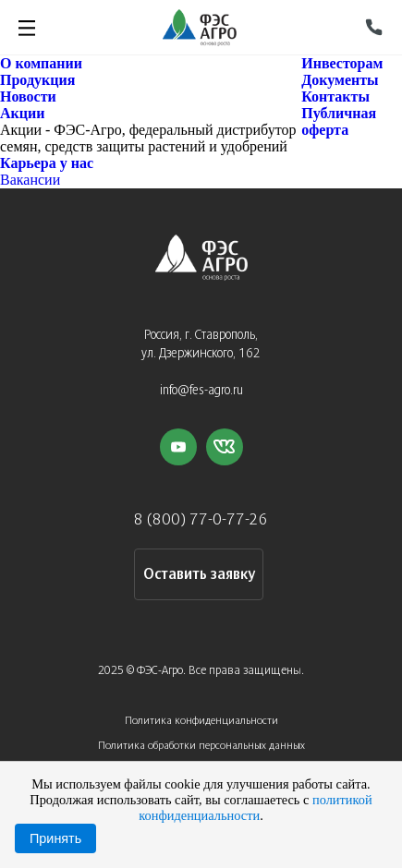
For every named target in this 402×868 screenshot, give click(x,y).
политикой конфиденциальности (255, 808)
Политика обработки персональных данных (201, 746)
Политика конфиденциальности (201, 721)
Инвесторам (342, 63)
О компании (41, 63)
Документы (340, 80)
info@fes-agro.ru (201, 391)
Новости (28, 96)
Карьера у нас (47, 163)
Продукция (37, 80)
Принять (55, 838)
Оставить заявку (199, 575)
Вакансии (30, 180)
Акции (22, 113)
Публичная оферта (339, 121)
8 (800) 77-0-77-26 (201, 520)
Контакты (335, 96)
